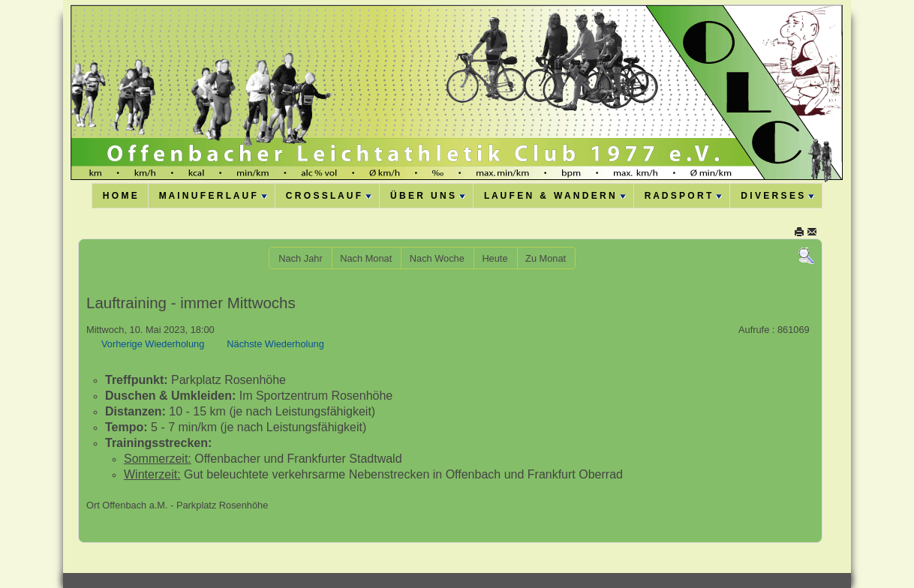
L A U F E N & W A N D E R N (555, 196)
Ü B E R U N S (428, 196)
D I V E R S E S (777, 196)
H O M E (120, 196)
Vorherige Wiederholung (153, 344)
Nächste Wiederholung (275, 344)
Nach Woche (437, 258)
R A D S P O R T (684, 196)
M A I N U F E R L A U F (213, 196)
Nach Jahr (300, 258)
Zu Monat (546, 258)
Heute (495, 258)
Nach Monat (366, 258)
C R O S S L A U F (329, 196)
